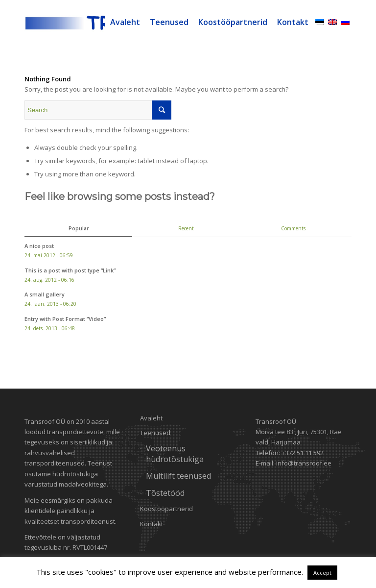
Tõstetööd (165, 493)
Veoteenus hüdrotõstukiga (175, 453)
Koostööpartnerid (166, 509)
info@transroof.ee (304, 463)
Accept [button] (322, 573)
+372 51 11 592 (303, 453)
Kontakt (152, 524)
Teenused (155, 433)
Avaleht (151, 418)
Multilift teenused (178, 476)
